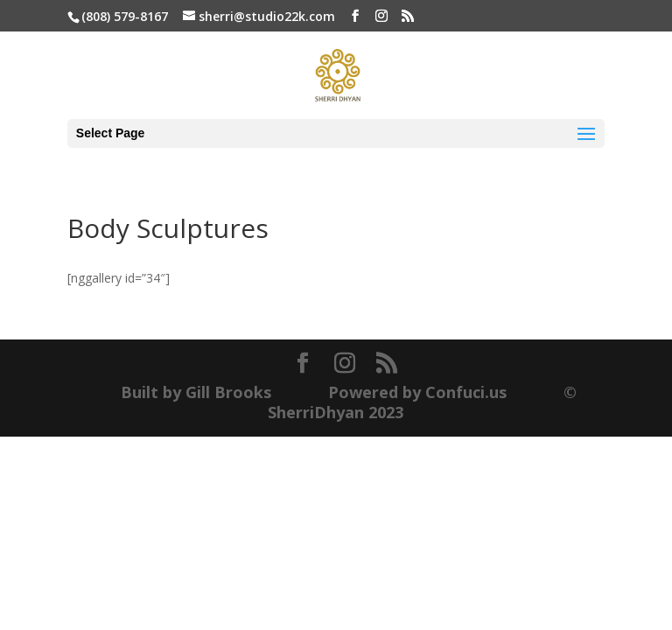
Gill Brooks (228, 392)
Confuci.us (466, 392)
